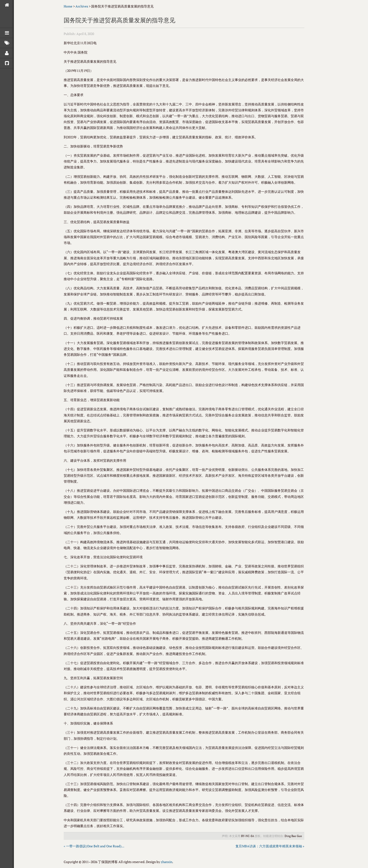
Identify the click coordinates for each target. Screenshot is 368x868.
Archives (82, 6)
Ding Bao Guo (293, 836)
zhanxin (166, 862)
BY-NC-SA (248, 836)
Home (68, 6)
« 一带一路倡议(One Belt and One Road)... (94, 846)
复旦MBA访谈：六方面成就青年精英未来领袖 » (270, 846)
